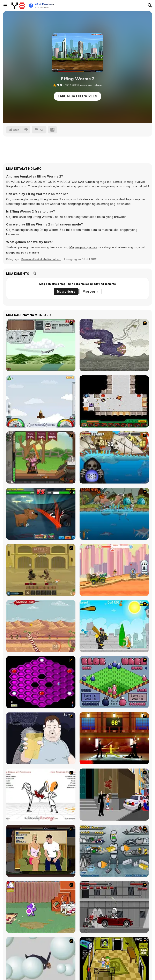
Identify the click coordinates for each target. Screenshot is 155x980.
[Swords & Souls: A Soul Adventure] (41, 570)
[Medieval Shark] (114, 457)
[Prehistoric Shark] (114, 514)
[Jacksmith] (41, 457)
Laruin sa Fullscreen (77, 96)
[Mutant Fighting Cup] (41, 514)
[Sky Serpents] (114, 345)
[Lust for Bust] (41, 851)
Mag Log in (90, 291)
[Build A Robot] (114, 851)
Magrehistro (66, 291)
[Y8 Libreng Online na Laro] (18, 6)
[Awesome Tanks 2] (114, 401)
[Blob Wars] (114, 682)
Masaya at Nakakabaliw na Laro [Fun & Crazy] (41, 259)
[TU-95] (41, 345)
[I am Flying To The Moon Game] (41, 401)
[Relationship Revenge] (41, 795)
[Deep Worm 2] (41, 626)
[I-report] (39, 130)
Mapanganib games (83, 247)
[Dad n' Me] (41, 907)
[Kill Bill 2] (114, 738)
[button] (23, 252)
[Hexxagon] (41, 682)
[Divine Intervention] (114, 795)
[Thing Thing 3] (114, 907)
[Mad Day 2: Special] (114, 570)
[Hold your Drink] (41, 738)
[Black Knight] (114, 626)
